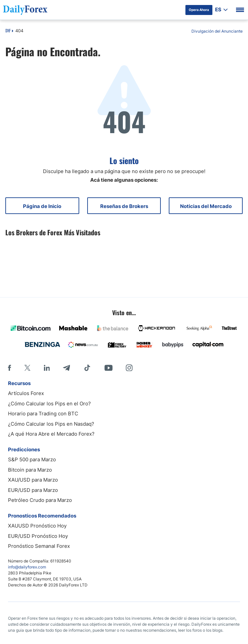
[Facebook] (9, 368)
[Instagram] (129, 368)
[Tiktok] (87, 368)
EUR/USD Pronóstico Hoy (38, 536)
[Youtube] (109, 368)
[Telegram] (66, 368)
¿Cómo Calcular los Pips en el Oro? (49, 404)
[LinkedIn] (47, 368)
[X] (27, 368)
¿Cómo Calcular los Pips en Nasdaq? (51, 424)
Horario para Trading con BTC (43, 414)
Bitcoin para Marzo (30, 470)
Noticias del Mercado (206, 206)
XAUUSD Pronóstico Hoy (37, 526)
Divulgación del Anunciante (217, 31)
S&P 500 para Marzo (32, 459)
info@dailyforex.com (27, 567)
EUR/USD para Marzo (33, 490)
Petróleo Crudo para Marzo (40, 500)
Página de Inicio (42, 206)
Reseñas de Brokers (124, 206)
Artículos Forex (26, 393)
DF (8, 31)
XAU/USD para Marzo (33, 480)
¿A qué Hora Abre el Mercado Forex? (51, 434)
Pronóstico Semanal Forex (39, 546)
